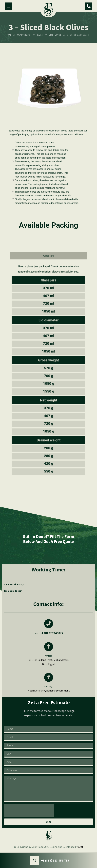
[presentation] (29, 810)
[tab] (48, 315)
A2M (81, 847)
